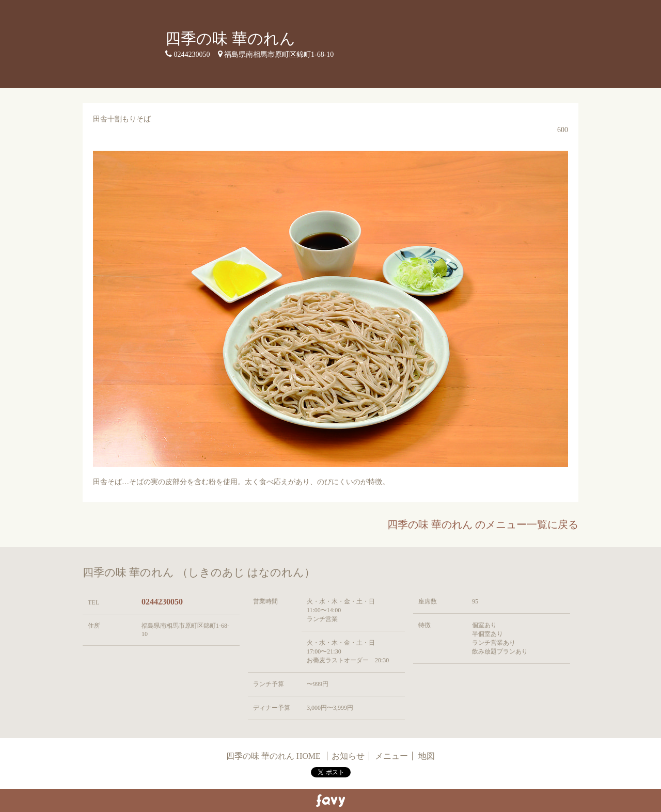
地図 (427, 756)
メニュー (391, 756)
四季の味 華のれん (230, 38)
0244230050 (162, 602)
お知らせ (348, 756)
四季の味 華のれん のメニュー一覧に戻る (483, 524)
